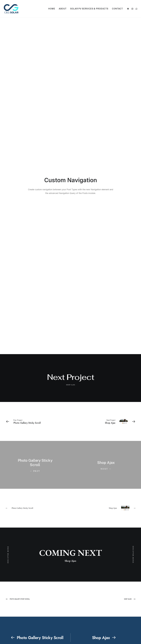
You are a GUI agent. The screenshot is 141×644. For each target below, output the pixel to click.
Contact (117, 9)
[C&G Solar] (11, 9)
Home (52, 9)
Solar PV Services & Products (89, 9)
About (63, 9)
